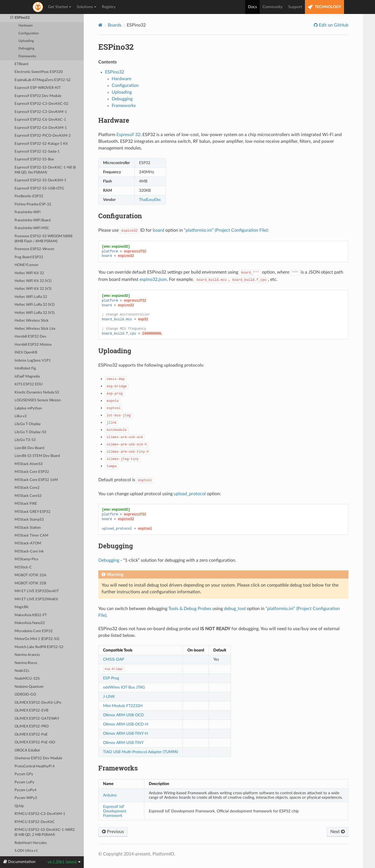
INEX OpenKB (26, 353)
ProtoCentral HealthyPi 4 (35, 766)
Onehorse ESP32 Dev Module (38, 758)
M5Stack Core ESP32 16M (36, 480)
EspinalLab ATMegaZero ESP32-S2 (43, 80)
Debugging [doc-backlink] (116, 546)
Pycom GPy (24, 774)
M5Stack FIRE (26, 504)
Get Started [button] (60, 7)
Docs (252, 7)
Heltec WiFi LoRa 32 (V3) (34, 313)
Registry (109, 7)
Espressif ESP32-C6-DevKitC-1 (40, 120)
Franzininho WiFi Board (33, 220)
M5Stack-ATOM (28, 543)
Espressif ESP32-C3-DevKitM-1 (41, 112)
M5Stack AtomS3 (29, 464)
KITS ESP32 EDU (29, 384)
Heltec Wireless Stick (32, 321)
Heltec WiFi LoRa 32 (31, 297)
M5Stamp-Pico (26, 559)
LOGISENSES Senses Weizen (38, 400)
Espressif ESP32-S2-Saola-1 (37, 152)
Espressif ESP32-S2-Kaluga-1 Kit (41, 144)
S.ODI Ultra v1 (26, 851)
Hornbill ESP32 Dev (30, 337)
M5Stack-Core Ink (29, 552)
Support (295, 7)
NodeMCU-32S (27, 679)
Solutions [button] (87, 7)
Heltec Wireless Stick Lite (35, 329)
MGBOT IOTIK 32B (30, 583)
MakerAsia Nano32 (30, 623)
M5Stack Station (28, 528)
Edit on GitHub (333, 25)
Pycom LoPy (24, 782)
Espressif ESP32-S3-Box (34, 159)
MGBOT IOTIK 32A (30, 575)
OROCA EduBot (27, 750)
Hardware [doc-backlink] (114, 120)
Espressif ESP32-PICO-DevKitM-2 (43, 136)
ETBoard (21, 64)
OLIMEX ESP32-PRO (32, 726)
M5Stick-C (23, 567)
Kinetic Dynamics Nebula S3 (37, 393)
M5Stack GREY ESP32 (33, 512)
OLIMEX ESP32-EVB (31, 711)
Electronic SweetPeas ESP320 (39, 72)
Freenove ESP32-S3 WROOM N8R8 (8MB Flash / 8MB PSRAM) (44, 239)
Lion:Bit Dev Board (29, 448)
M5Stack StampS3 (29, 520)
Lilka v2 (21, 416)
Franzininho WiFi (28, 212)
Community (273, 7)
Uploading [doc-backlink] (115, 351)
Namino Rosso (26, 663)
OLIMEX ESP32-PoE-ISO (35, 742)
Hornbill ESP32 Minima (33, 345)
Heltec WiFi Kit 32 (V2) (33, 281)
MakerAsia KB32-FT (31, 615)
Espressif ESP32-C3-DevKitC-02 (41, 104)
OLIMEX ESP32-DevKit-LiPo (38, 703)
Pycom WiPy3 (26, 798)
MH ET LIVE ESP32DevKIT (37, 591)
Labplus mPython (28, 408)
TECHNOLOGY (324, 7)
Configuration (29, 33)
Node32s (22, 671)
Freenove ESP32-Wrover (34, 249)
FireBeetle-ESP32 (29, 196)
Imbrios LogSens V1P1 (33, 361)
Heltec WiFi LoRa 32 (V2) (34, 305)
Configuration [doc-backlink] (120, 216)
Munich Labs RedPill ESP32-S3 (39, 647)
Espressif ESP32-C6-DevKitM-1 (41, 128)
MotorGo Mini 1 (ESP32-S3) (37, 639)
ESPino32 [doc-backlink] (116, 47)
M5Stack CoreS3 (28, 496)
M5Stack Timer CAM (31, 536)
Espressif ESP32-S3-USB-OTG (39, 188)
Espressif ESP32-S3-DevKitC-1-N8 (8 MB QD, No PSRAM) (45, 170)
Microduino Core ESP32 (34, 631)
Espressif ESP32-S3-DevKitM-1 (40, 180)
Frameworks (27, 56)
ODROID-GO (25, 695)
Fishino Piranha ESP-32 (33, 204)
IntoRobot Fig (25, 368)
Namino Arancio (27, 655)
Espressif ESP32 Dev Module (38, 96)
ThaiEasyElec (150, 200)
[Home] (100, 25)
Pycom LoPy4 (26, 790)
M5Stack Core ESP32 (32, 472)
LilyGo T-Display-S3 (30, 432)
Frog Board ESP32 (29, 257)
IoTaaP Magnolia (27, 377)
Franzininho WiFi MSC (32, 228)
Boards (115, 25)
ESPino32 (20, 18)
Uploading (26, 41)
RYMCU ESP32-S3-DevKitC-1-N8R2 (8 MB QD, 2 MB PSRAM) (45, 832)
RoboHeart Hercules (31, 843)
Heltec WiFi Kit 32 (29, 273)
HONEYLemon (26, 265)
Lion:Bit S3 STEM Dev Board (37, 456)
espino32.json (153, 279)
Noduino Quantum (29, 687)
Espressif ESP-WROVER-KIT (38, 88)
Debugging (26, 48)
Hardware (26, 26)
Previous (113, 832)
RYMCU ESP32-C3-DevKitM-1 (40, 814)
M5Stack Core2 (27, 488)
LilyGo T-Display (28, 424)
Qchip (19, 806)
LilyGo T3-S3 (25, 440)
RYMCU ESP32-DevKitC (35, 822)
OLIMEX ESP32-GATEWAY (37, 719)
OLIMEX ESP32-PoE (31, 735)
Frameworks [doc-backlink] (118, 768)
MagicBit (22, 607)
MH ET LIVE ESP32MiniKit (36, 599)
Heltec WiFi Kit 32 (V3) (33, 289)
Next (338, 832)
